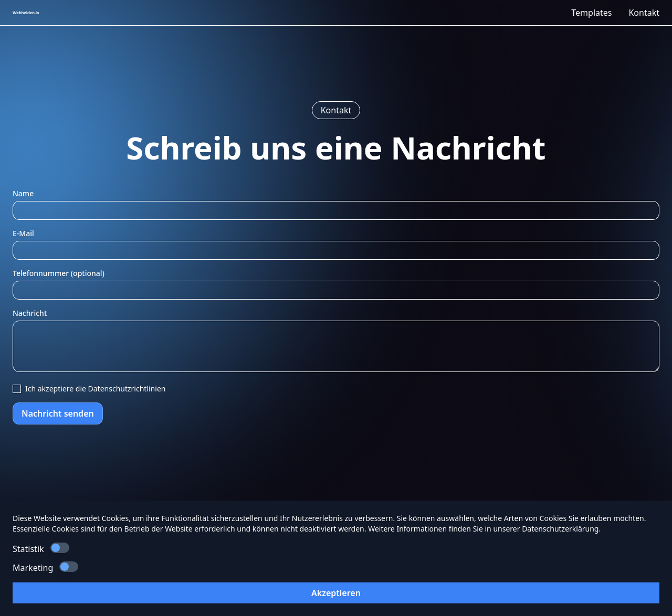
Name (23, 193)
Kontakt (644, 13)
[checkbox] (17, 389)
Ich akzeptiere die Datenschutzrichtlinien (95, 389)
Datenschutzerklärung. (561, 529)
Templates (591, 13)
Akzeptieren (336, 593)
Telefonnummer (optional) (59, 273)
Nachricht (30, 313)
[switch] (60, 548)
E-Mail (23, 233)
